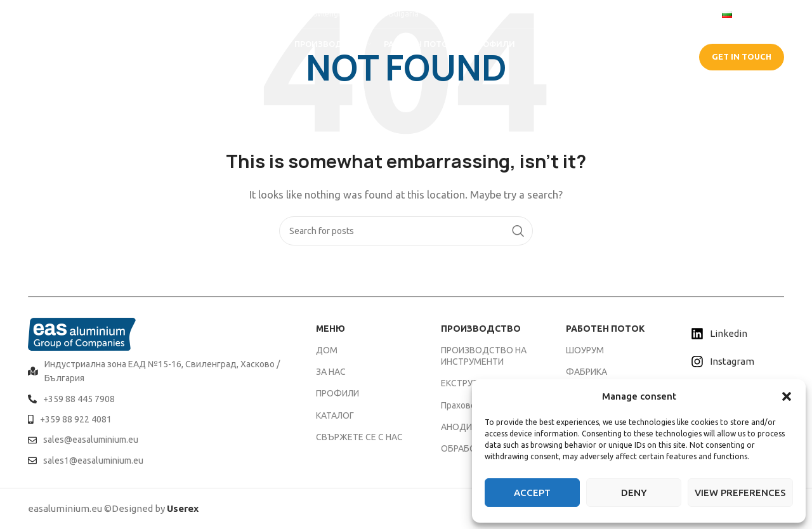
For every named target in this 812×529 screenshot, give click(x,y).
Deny (634, 493)
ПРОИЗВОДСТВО (481, 329)
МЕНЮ (331, 329)
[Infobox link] (60, 14)
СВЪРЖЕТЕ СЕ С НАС (359, 437)
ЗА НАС (331, 372)
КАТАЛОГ (335, 415)
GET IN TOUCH (742, 56)
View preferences (740, 493)
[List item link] (156, 371)
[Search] (406, 231)
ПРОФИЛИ (337, 393)
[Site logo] (85, 56)
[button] (787, 396)
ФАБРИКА (586, 372)
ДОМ (327, 350)
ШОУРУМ (585, 350)
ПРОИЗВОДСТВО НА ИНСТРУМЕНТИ (484, 356)
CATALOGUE (648, 56)
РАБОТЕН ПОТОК (605, 329)
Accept (532, 493)
